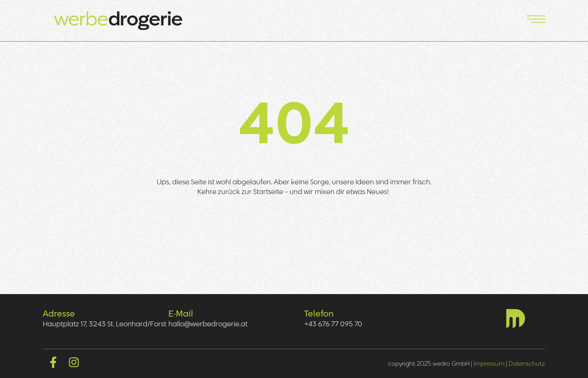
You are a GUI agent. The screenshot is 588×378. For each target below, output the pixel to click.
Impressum (489, 363)
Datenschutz (527, 363)
